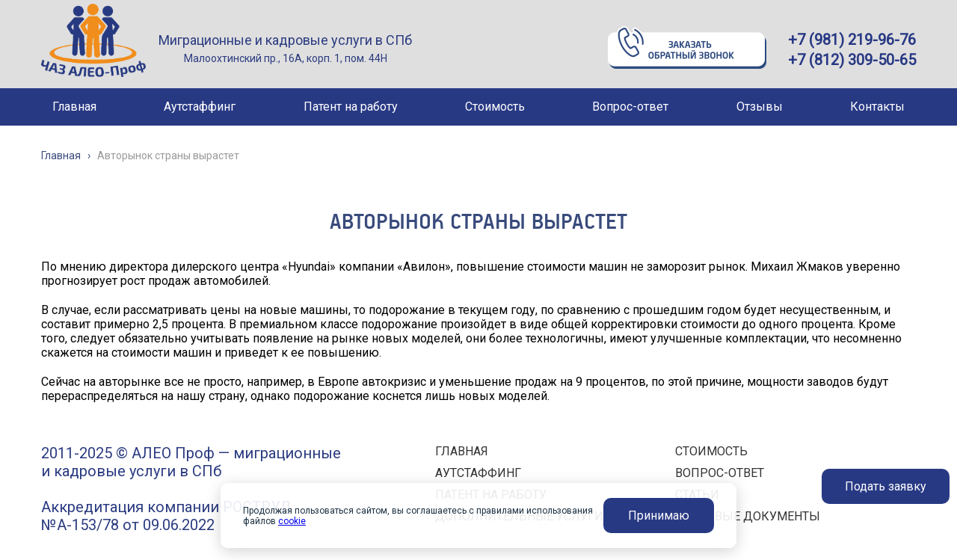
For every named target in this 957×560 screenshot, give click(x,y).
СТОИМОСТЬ (711, 451)
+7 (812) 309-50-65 (852, 60)
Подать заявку (886, 486)
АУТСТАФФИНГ (478, 473)
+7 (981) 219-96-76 (852, 40)
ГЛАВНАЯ (462, 451)
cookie (292, 521)
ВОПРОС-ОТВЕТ (720, 473)
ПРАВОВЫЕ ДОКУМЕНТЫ (748, 516)
